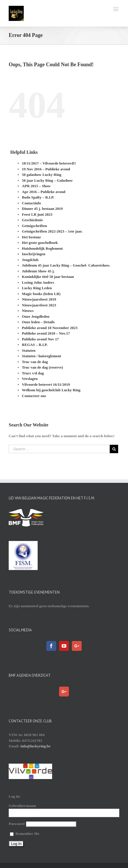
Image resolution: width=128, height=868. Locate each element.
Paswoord (17, 824)
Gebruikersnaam (22, 806)
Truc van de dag (35, 362)
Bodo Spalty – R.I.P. (38, 197)
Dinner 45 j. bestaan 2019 (42, 209)
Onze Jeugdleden (36, 316)
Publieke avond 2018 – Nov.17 (46, 333)
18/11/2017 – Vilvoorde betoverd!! (49, 163)
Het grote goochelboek (40, 243)
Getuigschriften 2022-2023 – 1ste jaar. (52, 231)
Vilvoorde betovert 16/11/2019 (46, 384)
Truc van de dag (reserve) (43, 367)
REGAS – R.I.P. (35, 345)
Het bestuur (32, 237)
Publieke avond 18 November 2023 (50, 328)
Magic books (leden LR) (41, 294)
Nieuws (28, 311)
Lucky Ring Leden (37, 288)
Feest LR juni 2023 (37, 214)
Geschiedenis (32, 220)
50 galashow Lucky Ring (42, 175)
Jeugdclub (30, 260)
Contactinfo (32, 203)
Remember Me (25, 834)
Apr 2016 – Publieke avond (44, 192)
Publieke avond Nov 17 (41, 339)
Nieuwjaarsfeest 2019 (39, 299)
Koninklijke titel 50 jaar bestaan (48, 277)
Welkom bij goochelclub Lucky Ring (51, 390)
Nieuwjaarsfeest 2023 (39, 305)
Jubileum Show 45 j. (38, 271)
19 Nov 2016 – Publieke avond (46, 169)
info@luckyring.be (35, 746)
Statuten (29, 350)
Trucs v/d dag (33, 373)
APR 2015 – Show (36, 186)
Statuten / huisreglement (42, 356)
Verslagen (30, 379)
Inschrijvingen (34, 254)
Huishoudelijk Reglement (42, 248)
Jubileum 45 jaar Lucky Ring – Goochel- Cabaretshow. (66, 265)
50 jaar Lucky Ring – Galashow (47, 180)
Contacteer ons (34, 396)
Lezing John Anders (38, 282)
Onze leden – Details (38, 322)
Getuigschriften (35, 226)
